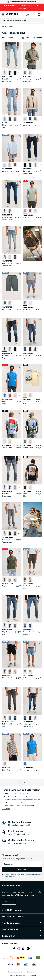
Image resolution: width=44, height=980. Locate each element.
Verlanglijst (33, 14)
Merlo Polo (6, 770)
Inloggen (27, 14)
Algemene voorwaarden (16, 975)
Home (4, 27)
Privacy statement (15, 972)
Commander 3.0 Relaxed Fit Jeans (28, 634)
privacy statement (29, 875)
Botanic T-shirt (28, 448)
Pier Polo (26, 770)
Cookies (33, 975)
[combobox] (22, 20)
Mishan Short (7, 678)
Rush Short (27, 678)
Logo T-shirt (7, 586)
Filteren (28, 38)
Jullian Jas (26, 125)
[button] (20, 44)
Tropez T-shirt (7, 448)
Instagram (19, 949)
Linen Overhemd (8, 171)
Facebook (14, 949)
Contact (9, 902)
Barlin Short (7, 309)
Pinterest (29, 949)
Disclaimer (31, 972)
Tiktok (24, 949)
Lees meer (6, 809)
